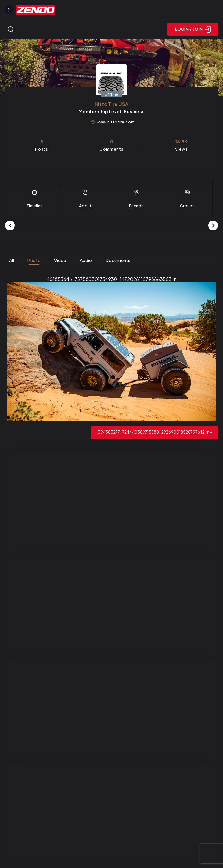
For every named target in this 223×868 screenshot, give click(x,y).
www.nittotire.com (116, 122)
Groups (187, 206)
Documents (118, 260)
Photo (34, 260)
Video (60, 260)
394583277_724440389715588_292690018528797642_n (153, 432)
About (85, 206)
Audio (86, 260)
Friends (136, 206)
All (11, 260)
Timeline (35, 206)
